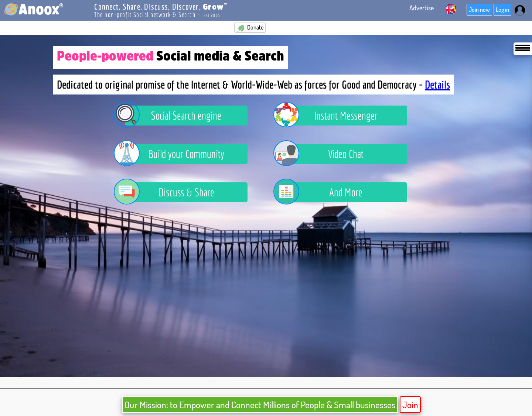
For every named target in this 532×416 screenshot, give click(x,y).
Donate (250, 28)
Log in (502, 10)
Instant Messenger (331, 116)
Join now (479, 10)
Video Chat (324, 154)
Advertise (422, 8)
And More (323, 192)
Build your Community (175, 154)
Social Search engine (173, 116)
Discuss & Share (170, 192)
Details (437, 85)
